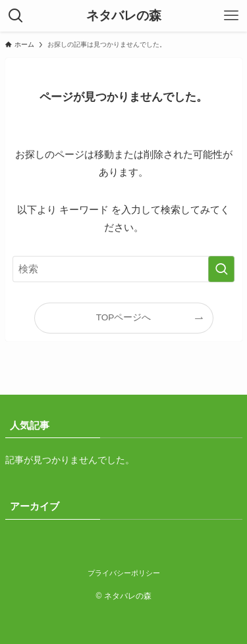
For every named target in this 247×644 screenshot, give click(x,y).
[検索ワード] (124, 269)
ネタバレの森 (124, 16)
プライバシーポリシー (124, 573)
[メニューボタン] (231, 16)
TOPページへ (124, 317)
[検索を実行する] (221, 269)
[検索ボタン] (16, 16)
